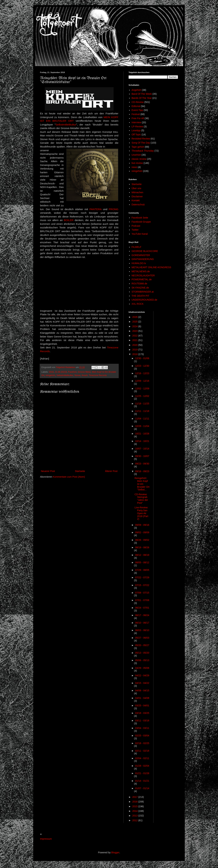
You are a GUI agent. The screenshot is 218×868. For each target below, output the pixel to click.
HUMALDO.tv (139, 263)
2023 (135, 331)
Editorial (136, 106)
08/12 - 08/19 (142, 555)
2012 (135, 820)
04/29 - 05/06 (142, 668)
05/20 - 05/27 (142, 645)
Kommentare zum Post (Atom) (69, 477)
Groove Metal (84, 372)
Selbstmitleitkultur (66, 125)
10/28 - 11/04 (142, 426)
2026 (135, 317)
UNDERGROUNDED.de (145, 300)
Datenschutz (138, 204)
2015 (135, 806)
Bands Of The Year (142, 98)
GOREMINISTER (141, 255)
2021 (135, 340)
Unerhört (136, 155)
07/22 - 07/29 (142, 577)
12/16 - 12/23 (142, 373)
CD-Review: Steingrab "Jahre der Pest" (141, 499)
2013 (135, 816)
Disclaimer (137, 196)
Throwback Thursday (143, 151)
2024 (135, 326)
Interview (136, 122)
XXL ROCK (138, 304)
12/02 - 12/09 (142, 389)
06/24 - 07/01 (142, 608)
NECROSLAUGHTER (143, 276)
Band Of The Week (142, 94)
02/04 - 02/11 (142, 758)
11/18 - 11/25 (142, 404)
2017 (135, 797)
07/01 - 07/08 (142, 600)
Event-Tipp (137, 110)
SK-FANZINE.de (140, 288)
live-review (137, 163)
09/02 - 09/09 (142, 532)
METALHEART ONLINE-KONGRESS (151, 267)
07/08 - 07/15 (142, 593)
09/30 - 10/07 (142, 456)
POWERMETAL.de (142, 279)
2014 (135, 811)
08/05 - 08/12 (142, 562)
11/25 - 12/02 (142, 396)
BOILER (69, 220)
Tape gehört (138, 147)
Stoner (77, 375)
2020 (135, 345)
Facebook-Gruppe (141, 222)
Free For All (138, 118)
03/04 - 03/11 (142, 728)
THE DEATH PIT (141, 296)
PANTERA (95, 209)
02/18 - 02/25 (142, 743)
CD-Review (138, 102)
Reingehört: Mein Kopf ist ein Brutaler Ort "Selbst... (142, 484)
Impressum (46, 839)
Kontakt (136, 200)
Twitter (135, 230)
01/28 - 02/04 (142, 766)
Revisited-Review (141, 139)
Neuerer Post (48, 471)
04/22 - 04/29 (142, 675)
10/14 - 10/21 (142, 441)
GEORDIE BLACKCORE (145, 251)
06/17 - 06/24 (142, 615)
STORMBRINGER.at (143, 292)
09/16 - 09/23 (142, 471)
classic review (139, 159)
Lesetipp (136, 130)
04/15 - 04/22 (142, 683)
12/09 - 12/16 (142, 381)
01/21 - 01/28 (142, 773)
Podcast (136, 226)
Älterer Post (111, 471)
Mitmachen (137, 192)
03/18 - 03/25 (142, 713)
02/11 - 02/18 (142, 751)
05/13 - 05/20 (142, 653)
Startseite (80, 471)
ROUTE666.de (139, 284)
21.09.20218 (61, 372)
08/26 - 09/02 (142, 540)
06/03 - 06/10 (142, 630)
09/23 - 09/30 (142, 464)
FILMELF (137, 247)
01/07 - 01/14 (142, 788)
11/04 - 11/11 (142, 419)
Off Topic (136, 135)
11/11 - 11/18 (142, 411)
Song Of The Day (141, 143)
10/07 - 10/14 (142, 449)
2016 (135, 802)
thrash (85, 375)
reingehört (50, 375)
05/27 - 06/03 (142, 638)
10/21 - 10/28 (142, 434)
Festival (136, 114)
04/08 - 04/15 (142, 690)
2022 (135, 336)
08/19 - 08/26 (142, 547)
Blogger (115, 852)
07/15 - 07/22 (142, 585)
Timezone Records (98, 375)
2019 (135, 350)
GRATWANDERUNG (143, 259)
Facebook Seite (140, 218)
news (134, 167)
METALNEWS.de (141, 271)
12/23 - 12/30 (142, 366)
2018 (51, 372)
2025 (135, 322)
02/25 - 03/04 (142, 736)
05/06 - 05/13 (142, 660)
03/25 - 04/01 (142, 705)
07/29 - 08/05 (142, 570)
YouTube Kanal (140, 234)
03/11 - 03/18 (142, 721)
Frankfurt (72, 372)
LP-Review (137, 126)
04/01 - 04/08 (142, 698)
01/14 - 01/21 (142, 781)
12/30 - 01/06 (142, 358)
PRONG (114, 209)
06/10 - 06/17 (142, 623)
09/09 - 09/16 (142, 525)
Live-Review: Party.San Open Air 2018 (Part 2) (141, 513)
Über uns (137, 188)
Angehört (137, 90)
